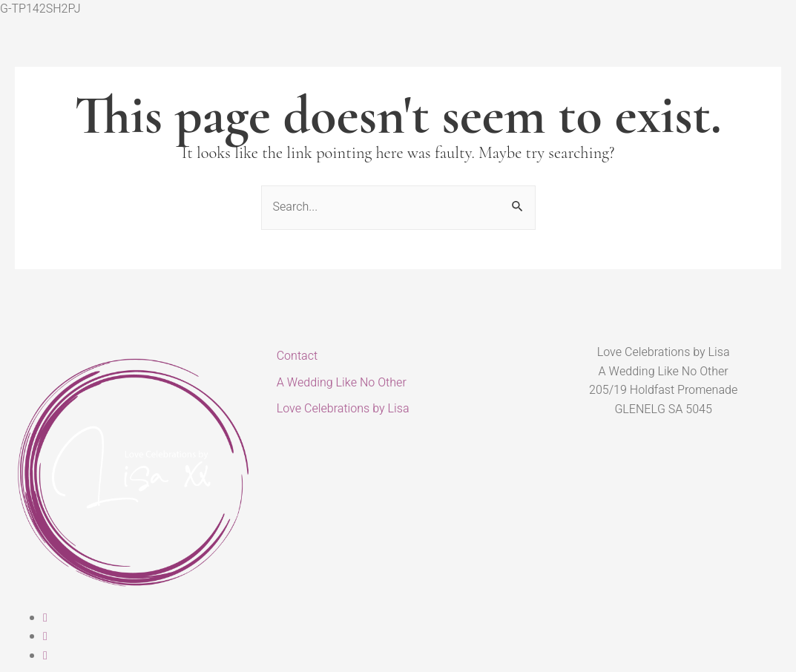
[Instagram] (45, 636)
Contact (297, 356)
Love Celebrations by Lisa (343, 409)
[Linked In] (45, 656)
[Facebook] (45, 618)
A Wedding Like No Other (342, 383)
